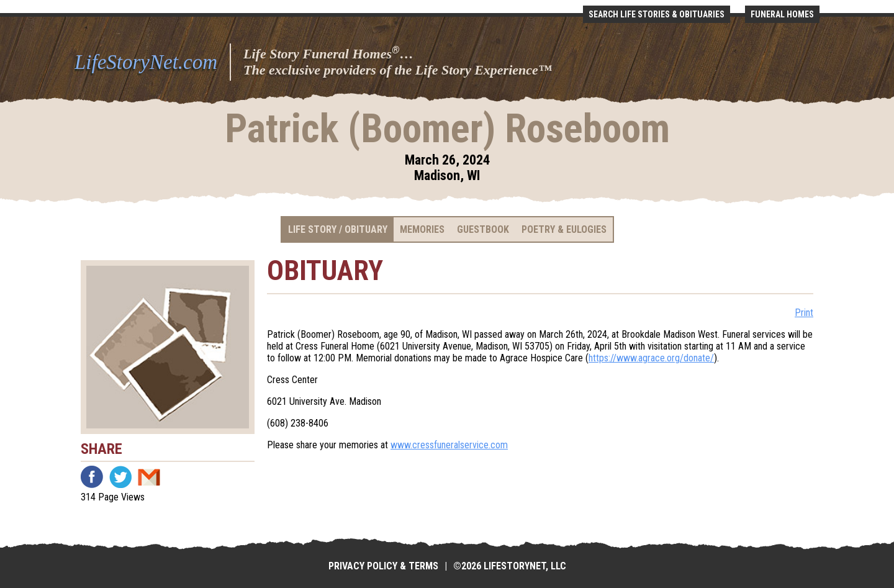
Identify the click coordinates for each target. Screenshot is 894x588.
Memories (422, 229)
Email (149, 477)
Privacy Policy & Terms (383, 566)
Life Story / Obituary (338, 229)
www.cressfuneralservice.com (449, 445)
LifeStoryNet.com (146, 62)
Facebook (92, 477)
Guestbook (483, 229)
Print (804, 313)
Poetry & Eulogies (564, 229)
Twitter (120, 477)
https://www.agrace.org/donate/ (651, 358)
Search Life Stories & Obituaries (657, 14)
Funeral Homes (782, 14)
